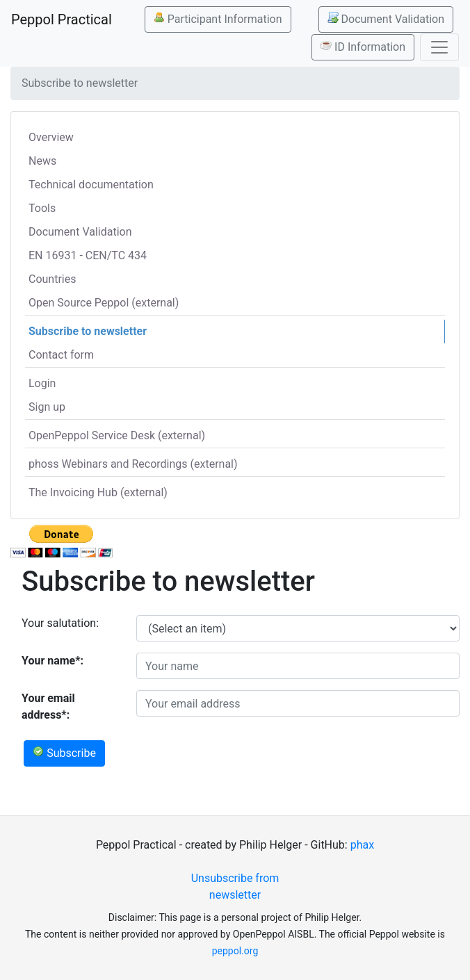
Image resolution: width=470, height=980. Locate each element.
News (42, 161)
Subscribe (64, 753)
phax (362, 845)
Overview (51, 137)
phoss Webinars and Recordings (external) (133, 464)
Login (42, 383)
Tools (42, 208)
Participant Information (218, 19)
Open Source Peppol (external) (104, 303)
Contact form (61, 355)
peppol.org (235, 951)
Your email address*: (48, 707)
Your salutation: (60, 623)
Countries (52, 279)
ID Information (363, 47)
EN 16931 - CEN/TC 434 (88, 255)
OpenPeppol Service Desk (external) (117, 435)
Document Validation (386, 19)
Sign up (47, 407)
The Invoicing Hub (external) (98, 492)
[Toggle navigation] (439, 47)
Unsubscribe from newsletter (235, 887)
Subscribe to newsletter (88, 331)
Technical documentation (91, 185)
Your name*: (52, 661)
